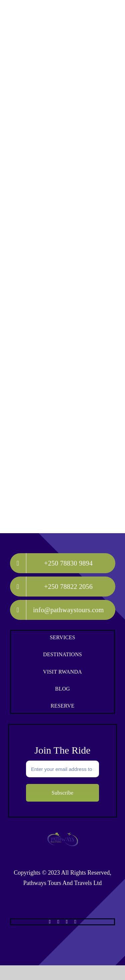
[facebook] (50, 922)
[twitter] (58, 922)
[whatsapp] (75, 922)
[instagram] (67, 922)
